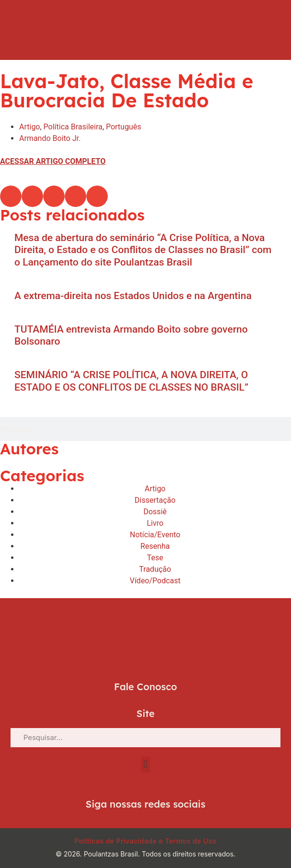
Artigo (29, 127)
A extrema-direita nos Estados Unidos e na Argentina (133, 296)
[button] (11, 196)
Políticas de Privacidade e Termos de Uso (145, 841)
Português (124, 127)
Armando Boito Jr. (50, 138)
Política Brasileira (73, 127)
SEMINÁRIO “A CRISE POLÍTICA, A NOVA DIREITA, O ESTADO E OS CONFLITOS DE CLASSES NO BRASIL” (131, 381)
